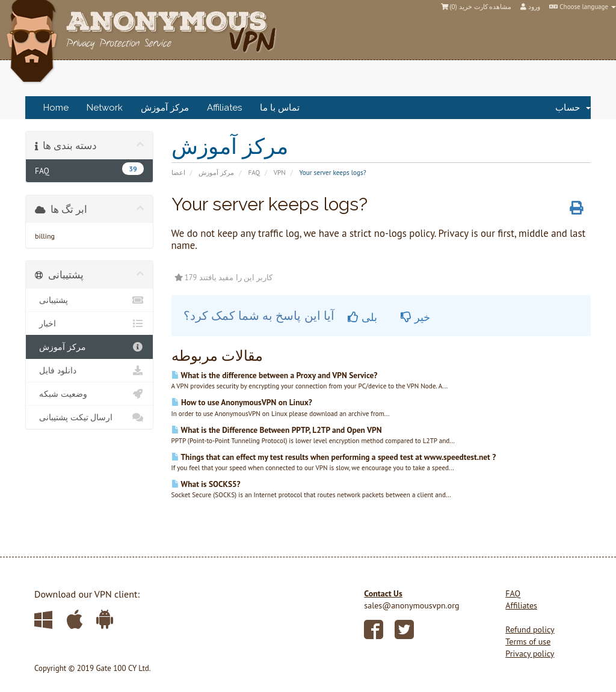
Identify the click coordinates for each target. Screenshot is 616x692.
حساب (573, 108)
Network (105, 108)
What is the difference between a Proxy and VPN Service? (275, 375)
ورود (530, 7)
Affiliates (224, 108)
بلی (362, 317)
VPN (280, 173)
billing (45, 236)
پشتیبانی (89, 300)
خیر (415, 317)
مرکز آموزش (165, 108)
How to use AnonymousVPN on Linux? (242, 402)
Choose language (583, 7)
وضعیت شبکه (89, 394)
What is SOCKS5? (206, 484)
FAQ (254, 173)
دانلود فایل (89, 370)
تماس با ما (280, 108)
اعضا (178, 173)
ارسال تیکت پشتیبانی (89, 417)
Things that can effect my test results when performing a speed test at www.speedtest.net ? (334, 457)
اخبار (89, 323)
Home (56, 108)
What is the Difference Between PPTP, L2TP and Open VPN (277, 430)
